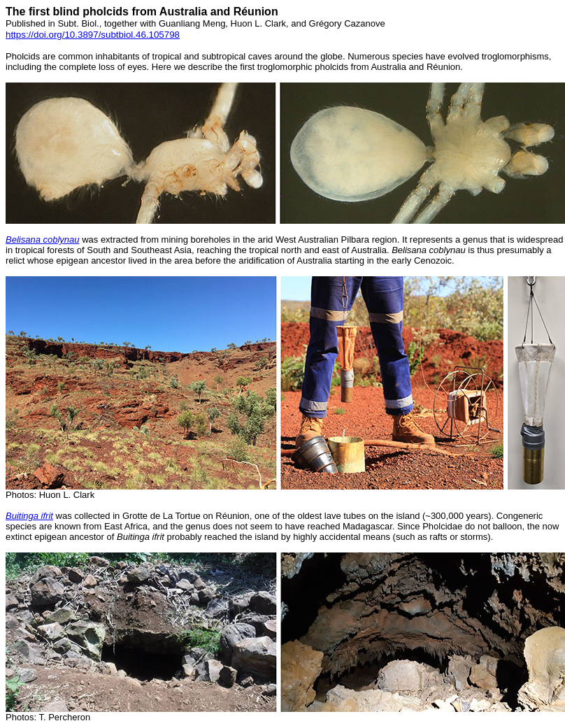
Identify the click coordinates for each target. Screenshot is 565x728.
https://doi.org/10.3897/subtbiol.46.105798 (93, 35)
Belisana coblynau (43, 240)
